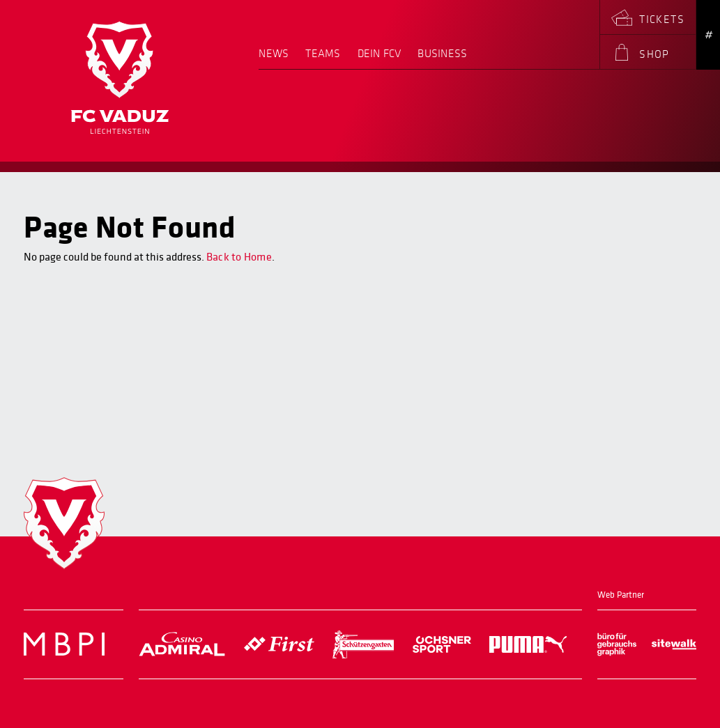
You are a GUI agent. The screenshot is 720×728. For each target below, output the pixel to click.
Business (442, 54)
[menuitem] (278, 59)
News (274, 54)
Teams (323, 54)
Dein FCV (380, 54)
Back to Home (239, 257)
